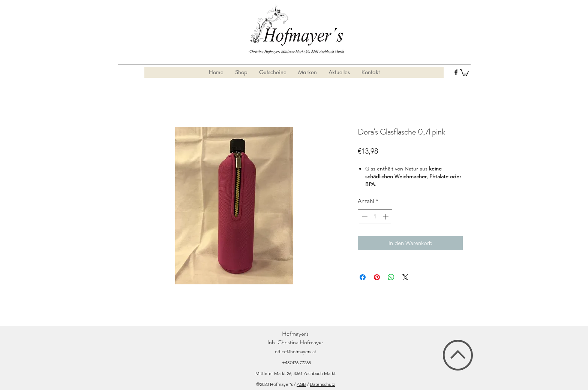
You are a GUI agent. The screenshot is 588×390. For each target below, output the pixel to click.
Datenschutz (322, 384)
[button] (464, 72)
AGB (301, 384)
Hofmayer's (295, 334)
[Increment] (386, 217)
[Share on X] (405, 277)
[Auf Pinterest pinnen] (377, 277)
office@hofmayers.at (295, 352)
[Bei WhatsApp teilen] (391, 277)
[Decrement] (364, 217)
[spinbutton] (375, 217)
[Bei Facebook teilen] (363, 277)
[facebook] (456, 72)
